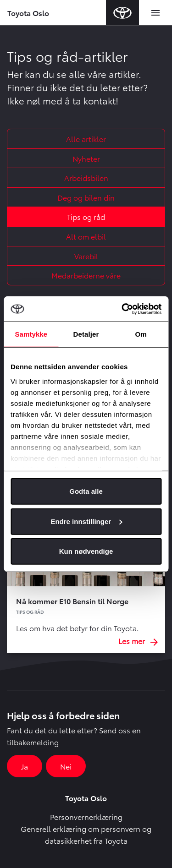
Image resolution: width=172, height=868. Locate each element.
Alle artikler (86, 139)
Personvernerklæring (86, 816)
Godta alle (86, 491)
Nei (66, 766)
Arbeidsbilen (86, 177)
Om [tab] (141, 334)
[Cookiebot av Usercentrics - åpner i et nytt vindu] (122, 309)
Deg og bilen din (86, 197)
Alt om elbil (86, 236)
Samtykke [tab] (31, 334)
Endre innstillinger (86, 521)
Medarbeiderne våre (86, 275)
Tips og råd (86, 216)
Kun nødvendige (86, 551)
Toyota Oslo (28, 13)
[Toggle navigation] (155, 13)
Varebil (86, 256)
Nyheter (86, 158)
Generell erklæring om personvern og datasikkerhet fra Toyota (86, 834)
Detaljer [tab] (86, 334)
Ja (25, 766)
